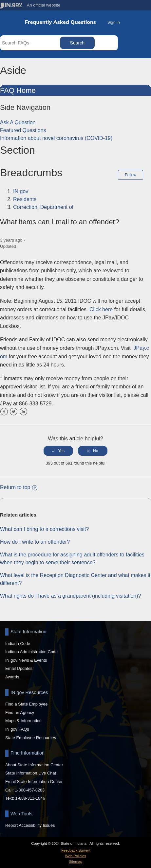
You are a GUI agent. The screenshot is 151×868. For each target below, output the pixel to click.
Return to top (19, 487)
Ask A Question (18, 122)
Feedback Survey (75, 850)
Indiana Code (18, 644)
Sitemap (75, 861)
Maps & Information (23, 721)
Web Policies (75, 856)
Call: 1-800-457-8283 (25, 790)
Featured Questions (23, 130)
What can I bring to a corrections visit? (44, 529)
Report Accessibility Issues (30, 825)
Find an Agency (20, 713)
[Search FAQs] (31, 43)
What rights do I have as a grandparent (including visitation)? (70, 596)
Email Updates (19, 668)
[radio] (58, 451)
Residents (25, 199)
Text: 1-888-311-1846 (25, 798)
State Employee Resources (31, 738)
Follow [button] (131, 175)
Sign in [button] (114, 22)
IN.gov (21, 191)
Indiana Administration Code (31, 652)
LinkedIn (23, 412)
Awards (12, 677)
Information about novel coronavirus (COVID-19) (56, 138)
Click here (101, 309)
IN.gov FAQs (17, 729)
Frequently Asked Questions (60, 22)
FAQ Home (18, 90)
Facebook (4, 412)
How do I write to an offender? (35, 542)
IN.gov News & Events (26, 660)
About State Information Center (34, 765)
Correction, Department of (43, 207)
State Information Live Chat (31, 773)
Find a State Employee (26, 704)
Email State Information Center (34, 782)
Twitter (14, 412)
